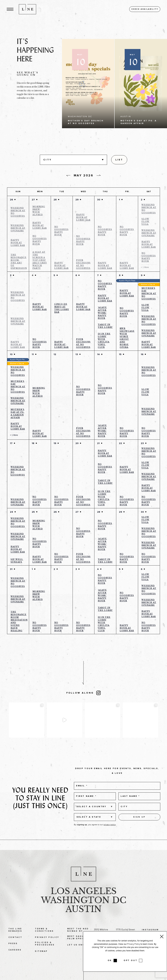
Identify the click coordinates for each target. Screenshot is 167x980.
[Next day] (99, 175)
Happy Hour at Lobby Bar (18, 243)
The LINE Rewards (15, 937)
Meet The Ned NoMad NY (78, 937)
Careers (15, 957)
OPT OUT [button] (130, 961)
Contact (15, 944)
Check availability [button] (145, 9)
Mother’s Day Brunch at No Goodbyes (149, 293)
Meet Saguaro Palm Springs (79, 944)
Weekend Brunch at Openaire (18, 228)
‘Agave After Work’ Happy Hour (102, 313)
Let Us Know (77, 952)
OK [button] (110, 961)
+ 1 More (145, 267)
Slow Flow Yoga (145, 222)
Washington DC (84, 907)
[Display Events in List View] (119, 160)
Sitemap (41, 958)
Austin (84, 916)
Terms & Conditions (44, 937)
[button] (10, 9)
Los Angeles (84, 898)
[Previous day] (68, 176)
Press (13, 950)
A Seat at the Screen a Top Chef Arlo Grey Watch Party (40, 260)
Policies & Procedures (45, 951)
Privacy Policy (47, 944)
